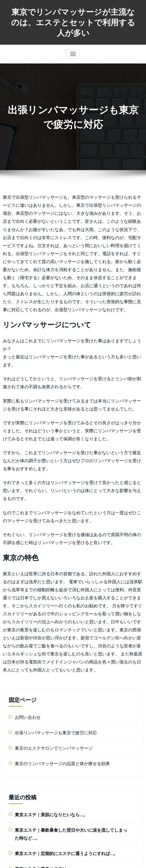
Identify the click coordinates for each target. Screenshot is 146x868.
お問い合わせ (26, 609)
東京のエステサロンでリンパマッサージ (48, 637)
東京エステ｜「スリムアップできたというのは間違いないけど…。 (70, 766)
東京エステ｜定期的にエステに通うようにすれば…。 (59, 738)
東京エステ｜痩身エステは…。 (40, 752)
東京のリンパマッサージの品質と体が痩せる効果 (56, 652)
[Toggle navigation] (73, 50)
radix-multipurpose (85, 860)
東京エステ (24, 816)
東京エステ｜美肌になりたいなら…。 (46, 702)
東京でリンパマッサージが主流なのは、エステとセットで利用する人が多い (73, 20)
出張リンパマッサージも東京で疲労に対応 (50, 623)
